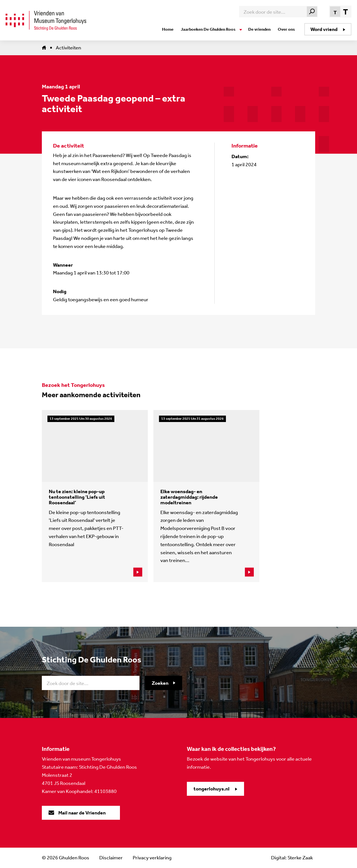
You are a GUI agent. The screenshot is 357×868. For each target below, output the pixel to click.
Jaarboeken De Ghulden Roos (208, 29)
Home (168, 29)
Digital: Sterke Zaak (292, 858)
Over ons (286, 29)
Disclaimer (111, 858)
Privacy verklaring (152, 858)
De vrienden (259, 29)
